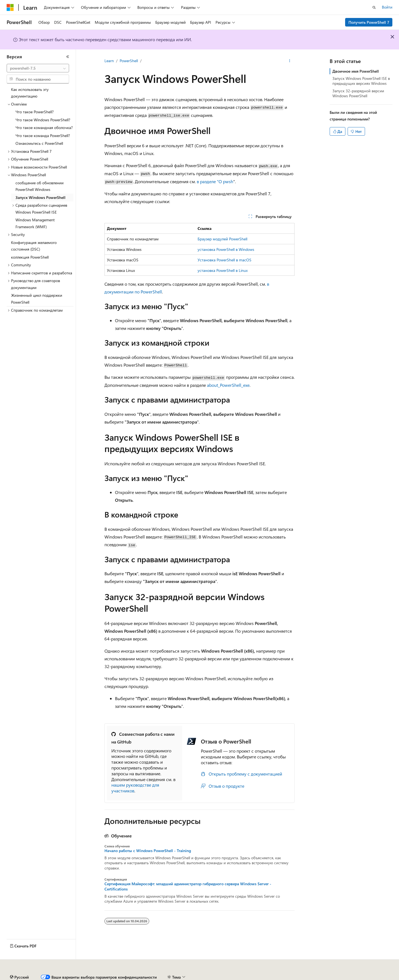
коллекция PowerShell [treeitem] (30, 257)
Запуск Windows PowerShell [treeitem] (40, 197)
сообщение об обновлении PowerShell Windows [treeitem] (40, 186)
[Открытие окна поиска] (374, 7)
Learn (109, 61)
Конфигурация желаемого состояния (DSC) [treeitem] (34, 246)
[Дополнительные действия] (290, 61)
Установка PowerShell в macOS (225, 260)
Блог (104, 977)
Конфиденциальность (181, 977)
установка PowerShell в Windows (226, 249)
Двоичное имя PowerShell (356, 71)
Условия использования (344, 977)
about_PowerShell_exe (228, 385)
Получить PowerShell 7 (369, 22)
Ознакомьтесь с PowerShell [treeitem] (39, 143)
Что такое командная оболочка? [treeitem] (44, 128)
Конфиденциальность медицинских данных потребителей (261, 977)
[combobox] (38, 68)
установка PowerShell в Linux (223, 270)
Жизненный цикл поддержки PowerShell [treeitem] (37, 299)
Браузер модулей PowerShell (222, 239)
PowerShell (129, 61)
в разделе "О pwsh (215, 181)
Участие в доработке (137, 977)
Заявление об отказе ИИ (28, 977)
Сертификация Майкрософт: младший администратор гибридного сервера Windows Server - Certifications (188, 886)
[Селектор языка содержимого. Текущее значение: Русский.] (19, 964)
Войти (387, 7)
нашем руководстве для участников (135, 788)
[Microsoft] (10, 7)
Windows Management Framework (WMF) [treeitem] (35, 223)
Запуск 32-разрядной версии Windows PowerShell (358, 93)
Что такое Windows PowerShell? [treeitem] (43, 120)
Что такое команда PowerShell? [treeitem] (43, 136)
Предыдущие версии (75, 977)
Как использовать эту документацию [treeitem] (30, 93)
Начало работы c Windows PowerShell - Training (148, 851)
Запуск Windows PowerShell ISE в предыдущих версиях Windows (361, 81)
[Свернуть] (68, 57)
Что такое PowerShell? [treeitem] (35, 112)
